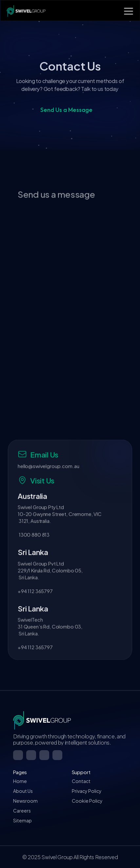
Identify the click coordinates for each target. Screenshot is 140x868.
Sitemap (22, 820)
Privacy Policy (87, 791)
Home (20, 781)
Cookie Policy (87, 801)
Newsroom (25, 801)
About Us (23, 791)
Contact (81, 781)
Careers (22, 810)
